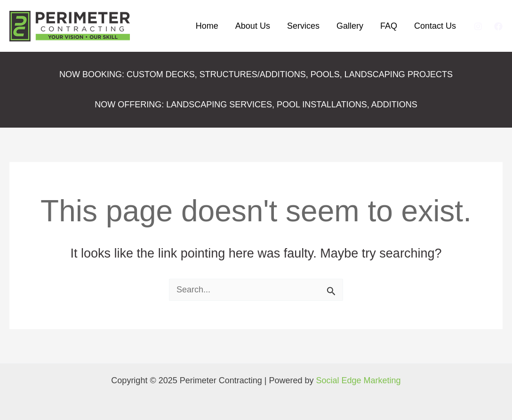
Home (207, 26)
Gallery (350, 26)
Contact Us (435, 26)
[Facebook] (498, 26)
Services (303, 26)
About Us (253, 26)
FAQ (389, 26)
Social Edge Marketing (359, 380)
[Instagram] (478, 26)
